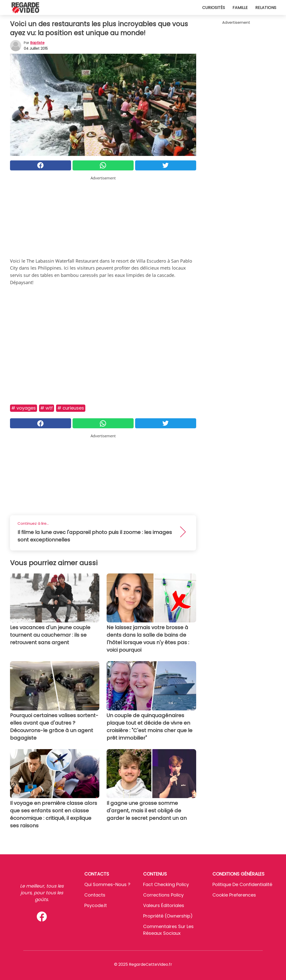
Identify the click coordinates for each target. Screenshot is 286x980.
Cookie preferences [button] (234, 895)
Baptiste (37, 43)
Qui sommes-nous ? (107, 884)
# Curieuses (71, 408)
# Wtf (47, 408)
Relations (266, 8)
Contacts (95, 895)
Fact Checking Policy (166, 884)
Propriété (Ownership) (168, 916)
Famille (240, 8)
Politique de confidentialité (242, 884)
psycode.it (96, 905)
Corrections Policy (163, 895)
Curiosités (214, 8)
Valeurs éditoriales (164, 905)
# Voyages (24, 408)
